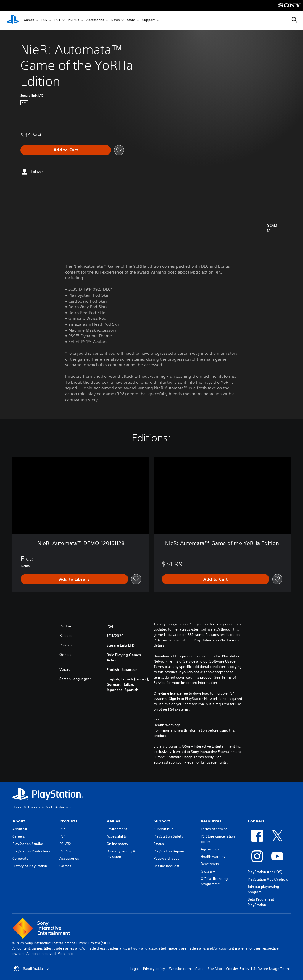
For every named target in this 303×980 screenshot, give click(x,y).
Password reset (166, 858)
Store (131, 20)
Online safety (117, 844)
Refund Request (166, 866)
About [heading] (19, 821)
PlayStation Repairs (169, 851)
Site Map (215, 969)
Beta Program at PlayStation (261, 902)
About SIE (20, 829)
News (115, 20)
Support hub (163, 829)
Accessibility (117, 836)
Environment (117, 829)
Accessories (95, 20)
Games (29, 20)
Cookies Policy (238, 969)
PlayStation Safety (168, 836)
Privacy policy (154, 969)
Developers (210, 864)
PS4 (57, 20)
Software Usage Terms (272, 969)
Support (149, 20)
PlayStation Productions (32, 851)
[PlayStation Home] (13, 20)
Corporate (20, 858)
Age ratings (210, 849)
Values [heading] (113, 821)
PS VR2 (65, 844)
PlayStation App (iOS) (265, 872)
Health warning (213, 856)
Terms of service (214, 829)
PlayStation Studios (28, 844)
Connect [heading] (256, 821)
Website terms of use (186, 969)
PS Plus (73, 20)
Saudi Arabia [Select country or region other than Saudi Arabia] (31, 969)
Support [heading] (162, 821)
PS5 (44, 20)
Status (159, 844)
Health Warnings (167, 725)
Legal (134, 969)
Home (17, 807)
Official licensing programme (214, 881)
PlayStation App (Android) (269, 879)
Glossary (208, 871)
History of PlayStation (30, 866)
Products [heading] (69, 821)
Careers (19, 836)
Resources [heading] (211, 821)
